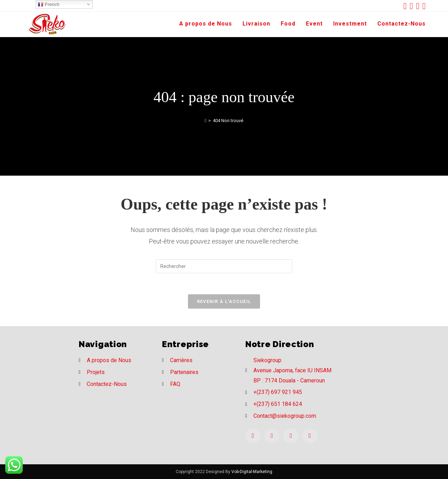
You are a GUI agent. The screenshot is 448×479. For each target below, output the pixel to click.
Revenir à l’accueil (224, 301)
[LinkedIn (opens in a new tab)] (424, 6)
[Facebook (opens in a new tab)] (413, 6)
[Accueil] (206, 121)
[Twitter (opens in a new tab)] (406, 6)
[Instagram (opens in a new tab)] (419, 6)
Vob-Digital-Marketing (252, 472)
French (48, 5)
